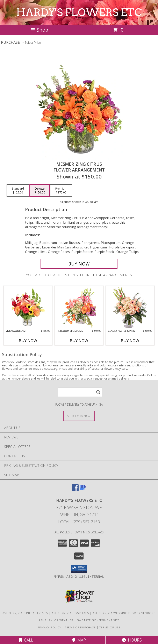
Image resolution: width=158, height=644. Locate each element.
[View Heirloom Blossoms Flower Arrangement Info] (79, 307)
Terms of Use (110, 627)
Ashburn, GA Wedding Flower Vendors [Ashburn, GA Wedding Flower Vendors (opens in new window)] (124, 613)
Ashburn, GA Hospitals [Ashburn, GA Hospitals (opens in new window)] (70, 613)
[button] (79, 569)
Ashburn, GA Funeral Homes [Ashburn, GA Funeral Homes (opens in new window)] (25, 613)
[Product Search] (80, 392)
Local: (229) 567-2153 (79, 522)
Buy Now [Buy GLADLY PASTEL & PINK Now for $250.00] (130, 341)
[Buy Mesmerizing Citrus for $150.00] (79, 264)
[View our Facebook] (75, 490)
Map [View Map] (79, 640)
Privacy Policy (49, 627)
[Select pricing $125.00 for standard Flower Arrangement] (18, 191)
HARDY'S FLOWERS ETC (79, 12)
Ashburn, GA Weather (56, 620)
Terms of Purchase (80, 627)
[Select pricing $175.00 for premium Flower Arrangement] (61, 191)
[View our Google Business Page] (83, 490)
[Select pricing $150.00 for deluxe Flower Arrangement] (40, 191)
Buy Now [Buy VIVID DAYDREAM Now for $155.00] (28, 341)
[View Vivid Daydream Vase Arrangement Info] (28, 307)
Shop (39, 30)
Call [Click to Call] (26, 640)
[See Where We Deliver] (79, 416)
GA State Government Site (98, 620)
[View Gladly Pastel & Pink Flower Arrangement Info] (130, 307)
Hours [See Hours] (132, 640)
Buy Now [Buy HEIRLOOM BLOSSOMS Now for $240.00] (79, 341)
